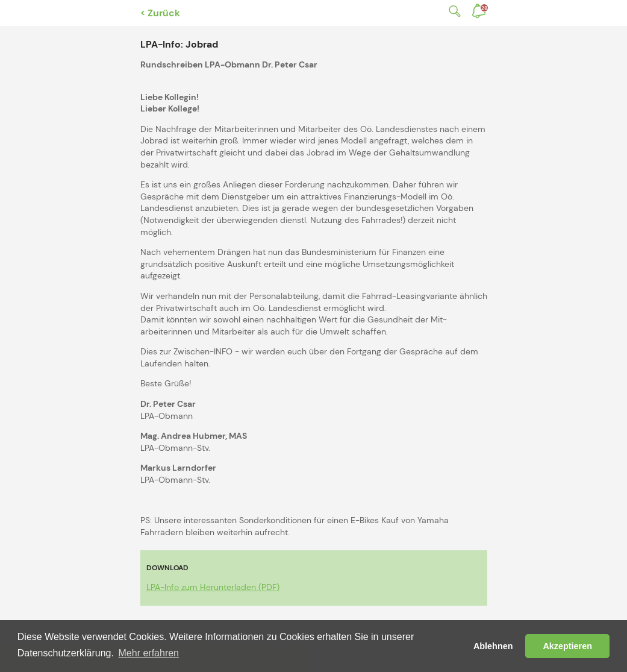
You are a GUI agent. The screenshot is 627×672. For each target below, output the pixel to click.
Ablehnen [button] (493, 646)
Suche (452, 11)
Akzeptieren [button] (567, 646)
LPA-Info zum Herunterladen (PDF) (213, 587)
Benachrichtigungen (484, 8)
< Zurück (160, 13)
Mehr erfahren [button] (149, 653)
